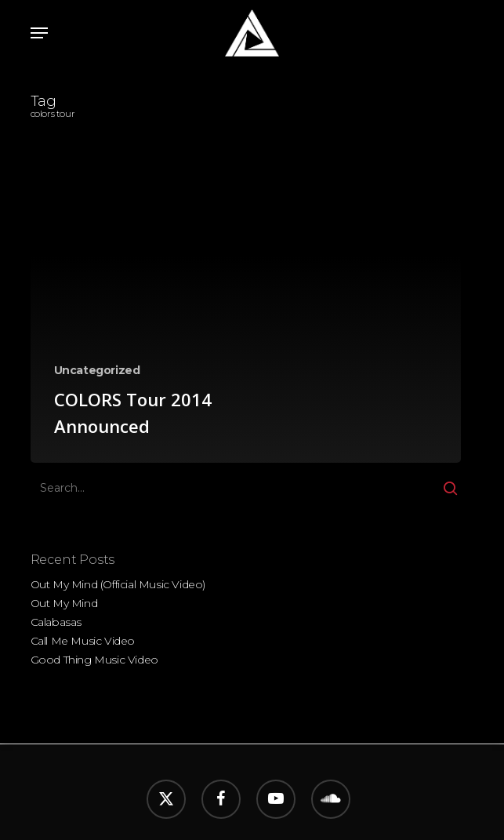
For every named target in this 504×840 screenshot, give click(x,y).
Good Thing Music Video (94, 660)
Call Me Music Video (83, 641)
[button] (39, 33)
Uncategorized (97, 370)
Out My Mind (64, 603)
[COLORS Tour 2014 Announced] (246, 324)
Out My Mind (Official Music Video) (118, 584)
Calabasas (56, 622)
